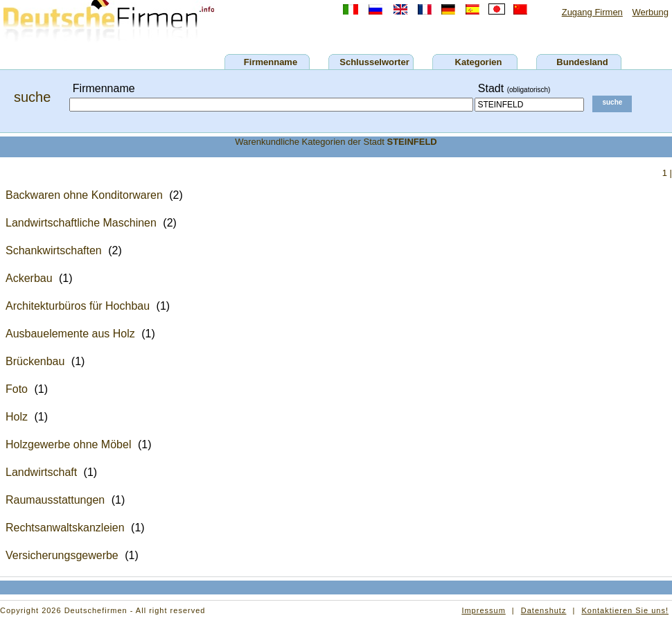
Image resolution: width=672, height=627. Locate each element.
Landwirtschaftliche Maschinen (81, 223)
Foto (17, 389)
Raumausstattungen (55, 500)
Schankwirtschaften (54, 250)
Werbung (650, 12)
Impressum (483, 610)
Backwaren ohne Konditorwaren (84, 195)
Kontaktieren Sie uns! (625, 610)
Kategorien (479, 62)
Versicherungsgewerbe (62, 555)
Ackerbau (29, 278)
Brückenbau (35, 361)
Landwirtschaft (41, 472)
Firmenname (271, 62)
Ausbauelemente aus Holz (70, 334)
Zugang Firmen (592, 12)
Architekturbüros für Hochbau (78, 306)
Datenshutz (544, 610)
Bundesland (582, 62)
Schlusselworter (374, 62)
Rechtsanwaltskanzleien (65, 528)
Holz (17, 417)
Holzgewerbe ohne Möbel (68, 444)
